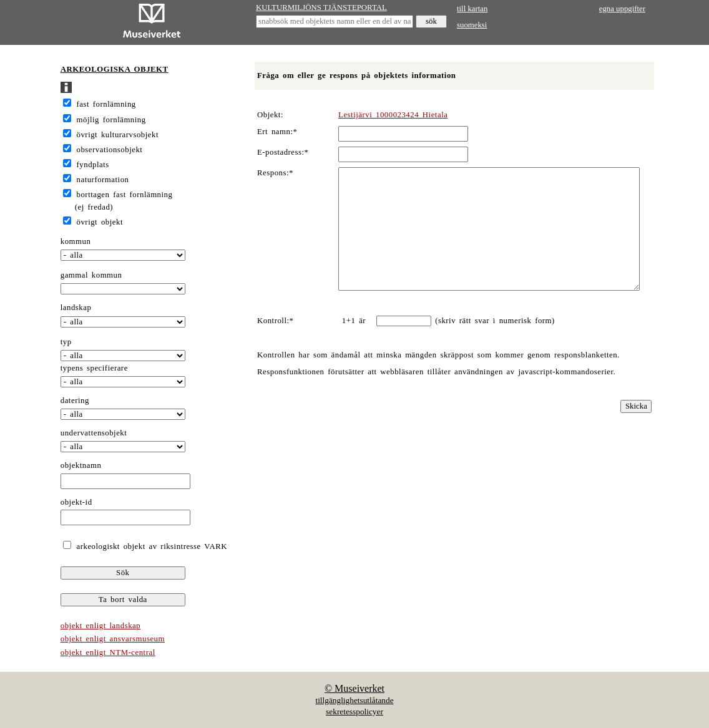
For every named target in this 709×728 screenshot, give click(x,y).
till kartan (472, 9)
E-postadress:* (283, 152)
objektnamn (81, 465)
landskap (76, 308)
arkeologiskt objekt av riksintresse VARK (150, 546)
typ (66, 342)
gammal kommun (91, 275)
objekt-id (76, 502)
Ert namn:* (277, 132)
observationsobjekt (110, 150)
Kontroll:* (275, 321)
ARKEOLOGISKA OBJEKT (115, 69)
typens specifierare (94, 368)
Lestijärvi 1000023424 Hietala (393, 115)
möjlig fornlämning (111, 120)
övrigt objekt (100, 222)
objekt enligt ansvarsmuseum (113, 639)
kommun (76, 241)
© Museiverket (354, 688)
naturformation (103, 180)
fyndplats (93, 165)
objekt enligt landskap (100, 626)
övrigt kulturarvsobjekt (118, 135)
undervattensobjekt (94, 433)
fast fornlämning (106, 104)
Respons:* (275, 173)
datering (75, 400)
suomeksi (472, 25)
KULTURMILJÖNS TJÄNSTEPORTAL (321, 7)
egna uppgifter (622, 9)
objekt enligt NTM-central (108, 653)
